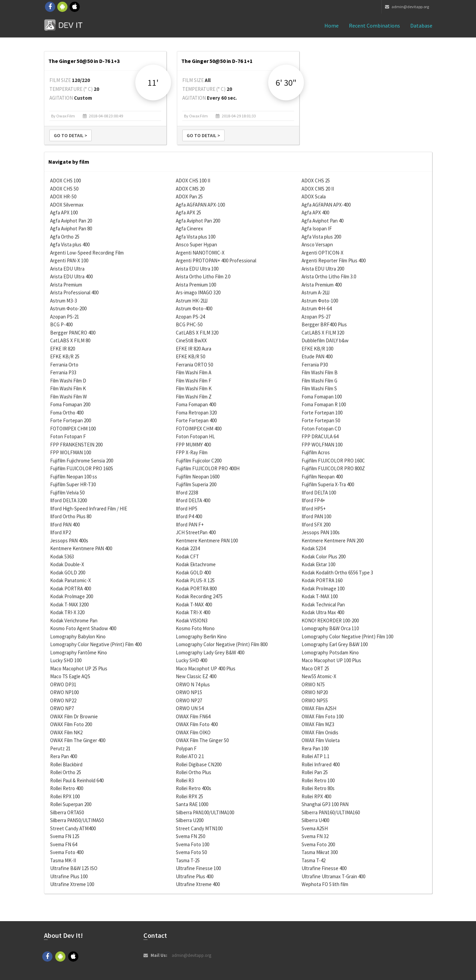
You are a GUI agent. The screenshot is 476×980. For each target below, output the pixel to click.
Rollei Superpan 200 (71, 804)
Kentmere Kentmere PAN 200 (333, 541)
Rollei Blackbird (66, 764)
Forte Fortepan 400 (196, 420)
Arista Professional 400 (74, 292)
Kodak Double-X (67, 564)
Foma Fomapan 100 (322, 397)
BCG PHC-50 (189, 324)
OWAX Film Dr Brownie (74, 716)
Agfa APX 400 (315, 213)
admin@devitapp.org (407, 7)
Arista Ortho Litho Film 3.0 (329, 276)
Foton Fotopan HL (195, 436)
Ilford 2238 (187, 493)
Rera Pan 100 (315, 748)
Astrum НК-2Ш (192, 301)
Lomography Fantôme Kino (79, 652)
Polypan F (186, 748)
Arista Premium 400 (322, 285)
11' (153, 83)
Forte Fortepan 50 (321, 420)
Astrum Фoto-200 (68, 308)
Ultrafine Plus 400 (195, 876)
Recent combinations (374, 26)
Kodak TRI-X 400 (193, 612)
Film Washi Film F (194, 381)
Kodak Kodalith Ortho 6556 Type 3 (337, 573)
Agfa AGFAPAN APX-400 (326, 205)
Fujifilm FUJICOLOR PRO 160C (333, 461)
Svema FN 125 (65, 836)
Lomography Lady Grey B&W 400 (210, 652)
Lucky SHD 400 (191, 660)
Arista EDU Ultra (67, 269)
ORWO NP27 (189, 700)
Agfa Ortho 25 (65, 237)
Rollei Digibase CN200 (199, 764)
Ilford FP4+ (313, 500)
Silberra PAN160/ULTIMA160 (331, 812)
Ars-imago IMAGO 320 (198, 292)
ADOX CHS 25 (316, 181)
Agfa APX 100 (64, 213)
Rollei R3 (185, 780)
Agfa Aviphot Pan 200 (198, 221)
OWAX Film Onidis (320, 732)
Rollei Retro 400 (67, 788)
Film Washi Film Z (194, 397)
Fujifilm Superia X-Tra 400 (328, 484)
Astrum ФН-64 (317, 308)
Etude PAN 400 (317, 356)
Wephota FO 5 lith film (325, 884)
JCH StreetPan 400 (196, 532)
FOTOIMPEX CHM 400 (199, 429)
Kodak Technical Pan (323, 605)
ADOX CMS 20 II (318, 189)
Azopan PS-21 (65, 317)
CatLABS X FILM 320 (197, 333)
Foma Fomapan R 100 (324, 404)
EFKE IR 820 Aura (194, 349)
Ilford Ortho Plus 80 (71, 516)
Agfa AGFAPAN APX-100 (200, 205)
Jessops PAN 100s (321, 532)
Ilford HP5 (187, 509)
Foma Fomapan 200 (70, 404)
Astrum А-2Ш (316, 292)
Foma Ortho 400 (67, 413)
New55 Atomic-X (319, 676)
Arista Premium (66, 285)
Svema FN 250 (190, 836)
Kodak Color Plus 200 (324, 557)
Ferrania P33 (63, 372)
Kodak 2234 (188, 548)
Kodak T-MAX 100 (320, 596)
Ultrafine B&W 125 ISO (74, 868)
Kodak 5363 (62, 557)
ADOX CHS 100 (65, 181)
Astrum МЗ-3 (64, 301)
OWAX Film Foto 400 (197, 724)
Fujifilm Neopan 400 (322, 477)
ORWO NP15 (189, 692)
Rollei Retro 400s (194, 788)
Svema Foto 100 (193, 844)
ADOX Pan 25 (189, 197)
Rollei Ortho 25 (66, 772)
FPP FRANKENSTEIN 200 (76, 445)
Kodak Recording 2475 (199, 596)
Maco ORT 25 (315, 668)
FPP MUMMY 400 (193, 445)
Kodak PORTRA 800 (196, 589)
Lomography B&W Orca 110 (330, 628)
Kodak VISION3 (192, 620)
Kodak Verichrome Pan (74, 620)
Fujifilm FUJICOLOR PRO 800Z (333, 468)
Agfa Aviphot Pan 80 (71, 228)
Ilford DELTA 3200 (68, 500)
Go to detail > (71, 135)
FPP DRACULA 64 (320, 436)
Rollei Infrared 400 (321, 764)
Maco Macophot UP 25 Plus (79, 668)
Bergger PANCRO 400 (73, 333)
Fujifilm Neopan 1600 (198, 477)
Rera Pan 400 (64, 756)
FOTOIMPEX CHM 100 (73, 429)
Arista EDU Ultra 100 (197, 269)
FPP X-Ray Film (192, 452)
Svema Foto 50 (191, 852)
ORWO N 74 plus (193, 684)
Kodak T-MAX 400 (194, 605)
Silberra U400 (315, 820)
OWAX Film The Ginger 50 (202, 740)
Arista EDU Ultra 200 (323, 269)
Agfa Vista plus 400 (70, 244)
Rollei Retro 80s (318, 788)
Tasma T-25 (188, 860)
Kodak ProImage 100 (323, 589)
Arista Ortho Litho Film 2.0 (203, 276)
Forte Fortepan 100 (322, 413)
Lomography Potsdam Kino (330, 652)
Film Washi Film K (68, 388)
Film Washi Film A (194, 372)
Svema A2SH (315, 828)
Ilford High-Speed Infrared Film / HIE (89, 509)
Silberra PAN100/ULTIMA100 (205, 812)
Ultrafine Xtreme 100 (72, 884)
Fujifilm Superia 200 (196, 484)
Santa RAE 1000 (192, 804)
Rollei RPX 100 (65, 796)
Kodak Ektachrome (196, 564)
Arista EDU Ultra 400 (71, 276)
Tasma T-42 (313, 860)
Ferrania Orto (64, 365)
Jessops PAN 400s (69, 541)
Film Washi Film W (68, 397)
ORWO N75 (313, 684)
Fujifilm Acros (316, 452)
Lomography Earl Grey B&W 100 (335, 644)
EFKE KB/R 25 (65, 356)
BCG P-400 (61, 324)
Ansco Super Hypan (196, 244)
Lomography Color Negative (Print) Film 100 (347, 636)
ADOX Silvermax (67, 205)
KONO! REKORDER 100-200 (330, 620)
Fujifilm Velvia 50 (67, 493)
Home (332, 26)
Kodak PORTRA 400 (71, 589)
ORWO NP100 (64, 692)
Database (421, 26)
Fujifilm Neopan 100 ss (74, 477)
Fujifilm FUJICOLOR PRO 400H (208, 468)
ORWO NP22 (63, 700)
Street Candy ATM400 (73, 828)
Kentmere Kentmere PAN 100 (207, 541)
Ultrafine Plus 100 (69, 876)
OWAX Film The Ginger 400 (78, 740)
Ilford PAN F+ (190, 525)
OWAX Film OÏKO (193, 732)
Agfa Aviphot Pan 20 (71, 221)
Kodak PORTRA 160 (322, 580)
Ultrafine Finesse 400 (324, 868)
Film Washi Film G (319, 381)
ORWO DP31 (63, 684)
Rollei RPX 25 (189, 796)
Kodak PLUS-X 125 (195, 580)
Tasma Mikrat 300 (320, 852)
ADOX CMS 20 (190, 189)
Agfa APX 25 (188, 213)
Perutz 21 (60, 748)
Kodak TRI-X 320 (67, 612)
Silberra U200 (190, 820)
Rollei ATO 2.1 (190, 756)
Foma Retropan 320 (196, 413)
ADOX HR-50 (63, 197)
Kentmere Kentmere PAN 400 (81, 548)
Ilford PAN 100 (316, 516)
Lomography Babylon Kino (78, 636)
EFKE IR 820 (63, 349)
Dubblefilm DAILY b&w (325, 340)
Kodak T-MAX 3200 (69, 605)
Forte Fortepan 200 (71, 420)
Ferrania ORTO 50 (194, 365)
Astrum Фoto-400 (194, 308)
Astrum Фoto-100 (320, 301)
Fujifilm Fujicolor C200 (199, 461)
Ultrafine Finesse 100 (198, 868)
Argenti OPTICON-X (323, 253)
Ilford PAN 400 (65, 525)
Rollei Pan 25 (315, 772)
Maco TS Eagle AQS (70, 676)
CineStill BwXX (191, 340)
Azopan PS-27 (316, 317)
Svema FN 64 (64, 844)
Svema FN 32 (315, 836)
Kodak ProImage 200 (72, 596)
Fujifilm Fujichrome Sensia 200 (82, 461)
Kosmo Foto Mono (195, 628)
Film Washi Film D (68, 381)
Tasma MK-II (63, 860)
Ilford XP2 (60, 532)
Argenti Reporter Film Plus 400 (334, 260)
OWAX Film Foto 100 (323, 716)
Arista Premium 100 (196, 285)
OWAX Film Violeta (321, 740)
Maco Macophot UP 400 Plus (206, 668)
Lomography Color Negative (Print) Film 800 (222, 644)
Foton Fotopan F (68, 436)
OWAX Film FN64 (193, 716)
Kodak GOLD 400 (193, 573)
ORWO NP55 (315, 700)
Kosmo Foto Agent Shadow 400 (83, 628)
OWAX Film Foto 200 (71, 724)
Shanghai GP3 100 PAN (325, 804)
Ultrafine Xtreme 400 (198, 884)
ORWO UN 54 (190, 708)
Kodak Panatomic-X (71, 580)
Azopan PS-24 (190, 317)
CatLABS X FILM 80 (70, 340)
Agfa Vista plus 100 (196, 237)
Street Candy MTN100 (199, 828)
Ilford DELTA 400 (193, 500)
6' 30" (286, 83)
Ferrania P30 (315, 365)
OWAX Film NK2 (66, 732)
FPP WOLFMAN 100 (322, 445)
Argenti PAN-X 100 (69, 260)
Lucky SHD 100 (66, 660)
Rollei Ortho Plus (194, 772)
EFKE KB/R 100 (317, 349)
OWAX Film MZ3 (318, 724)
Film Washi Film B (320, 372)
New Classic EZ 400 (196, 676)
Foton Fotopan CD (321, 429)
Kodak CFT (187, 557)
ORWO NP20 (315, 692)
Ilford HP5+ (314, 509)
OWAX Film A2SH (319, 708)
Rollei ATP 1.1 (316, 756)
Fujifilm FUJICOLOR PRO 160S (82, 468)
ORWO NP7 (62, 708)
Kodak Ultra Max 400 (323, 612)
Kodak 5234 (313, 548)
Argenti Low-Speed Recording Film (87, 253)
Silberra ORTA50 (67, 812)
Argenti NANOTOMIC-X (200, 253)
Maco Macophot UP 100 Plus (331, 660)
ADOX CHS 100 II (193, 181)
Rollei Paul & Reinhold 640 (77, 780)
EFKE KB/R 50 (190, 356)
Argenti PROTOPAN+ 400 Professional (216, 260)
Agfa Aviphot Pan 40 (323, 221)
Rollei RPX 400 (316, 796)
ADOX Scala (314, 197)
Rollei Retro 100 (318, 780)
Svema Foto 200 (318, 844)
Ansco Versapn (317, 244)
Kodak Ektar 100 (318, 564)
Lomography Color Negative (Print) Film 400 (96, 644)
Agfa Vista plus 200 (321, 237)
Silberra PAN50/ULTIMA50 (77, 820)
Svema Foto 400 (67, 852)
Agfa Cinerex (189, 228)
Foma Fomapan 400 (196, 404)
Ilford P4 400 (189, 516)
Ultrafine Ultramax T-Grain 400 (333, 876)
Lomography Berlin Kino (201, 636)
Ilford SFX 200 (316, 525)
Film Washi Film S (319, 388)
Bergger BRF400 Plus (324, 324)
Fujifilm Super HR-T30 (73, 484)
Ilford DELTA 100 (319, 493)
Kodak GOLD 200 (68, 573)
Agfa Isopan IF (317, 228)
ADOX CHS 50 (64, 189)
